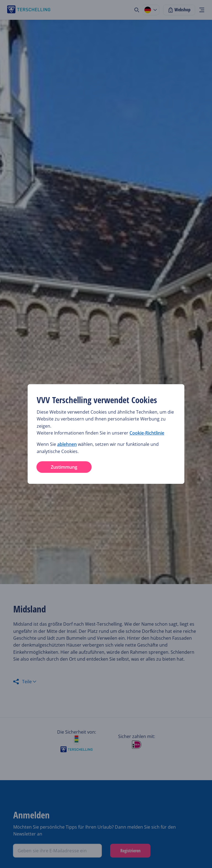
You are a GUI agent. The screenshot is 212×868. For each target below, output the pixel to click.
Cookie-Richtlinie (147, 433)
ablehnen (67, 444)
